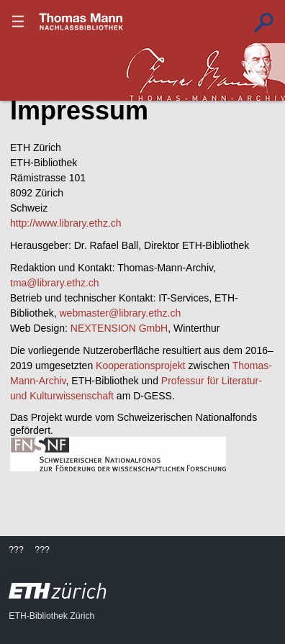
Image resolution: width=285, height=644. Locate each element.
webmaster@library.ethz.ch (120, 313)
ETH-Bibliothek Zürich (51, 616)
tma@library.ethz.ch (55, 283)
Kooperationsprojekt (141, 366)
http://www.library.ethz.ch (66, 223)
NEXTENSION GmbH (119, 328)
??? (81, 22)
